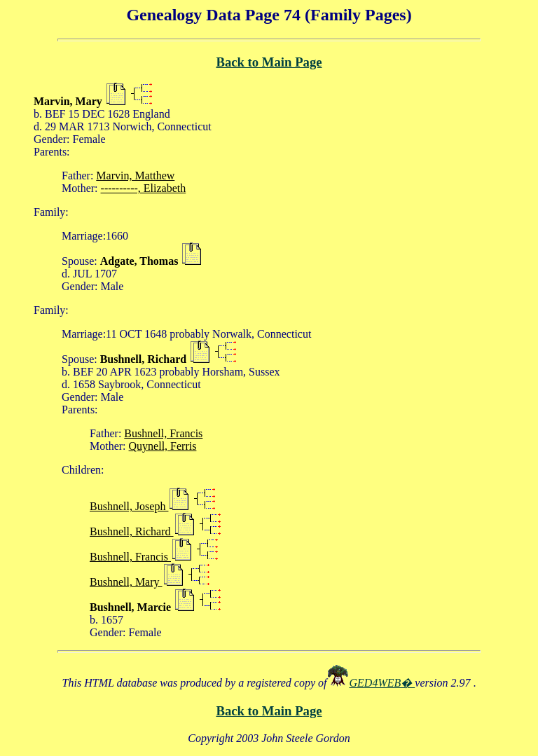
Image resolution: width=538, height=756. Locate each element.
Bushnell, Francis (163, 433)
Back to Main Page (269, 62)
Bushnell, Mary (126, 582)
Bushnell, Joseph (129, 506)
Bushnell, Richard (132, 531)
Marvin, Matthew (135, 176)
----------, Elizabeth (144, 188)
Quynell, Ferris (163, 446)
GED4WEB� (382, 683)
